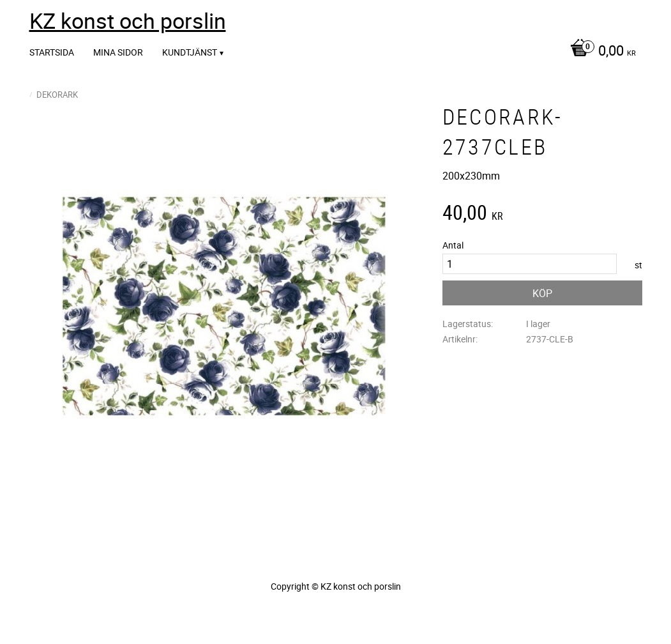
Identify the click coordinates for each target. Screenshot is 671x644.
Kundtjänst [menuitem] (190, 52)
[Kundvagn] (600, 52)
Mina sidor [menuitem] (118, 52)
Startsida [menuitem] (52, 52)
